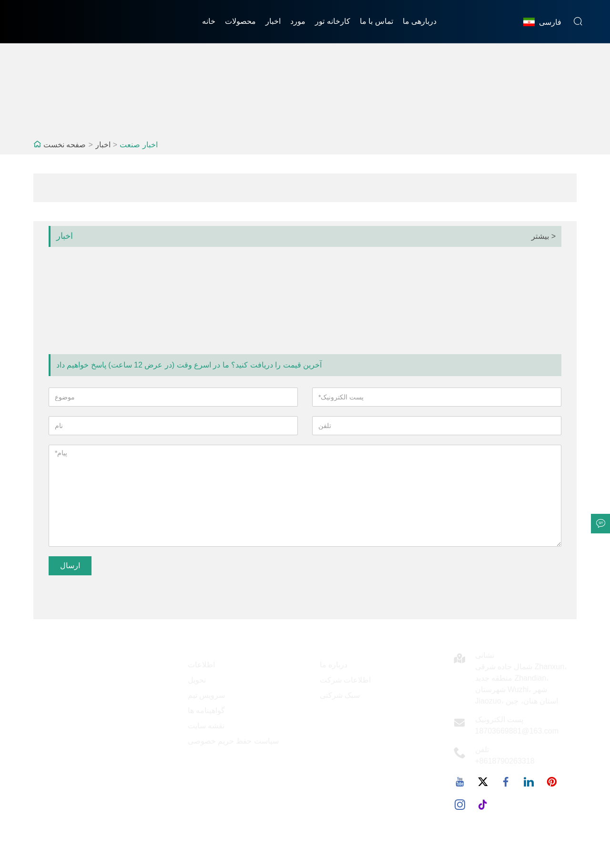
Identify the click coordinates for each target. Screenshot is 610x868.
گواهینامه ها (206, 710)
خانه (209, 21)
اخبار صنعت (138, 145)
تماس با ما (376, 21)
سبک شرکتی (340, 695)
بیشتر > (544, 236)
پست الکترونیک (499, 720)
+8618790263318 (505, 761)
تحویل (197, 680)
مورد (298, 21)
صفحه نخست (65, 145)
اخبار (273, 21)
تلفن (482, 750)
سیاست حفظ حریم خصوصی (233, 741)
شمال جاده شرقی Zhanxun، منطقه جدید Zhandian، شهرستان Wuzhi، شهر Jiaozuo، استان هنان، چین (521, 684)
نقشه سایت (206, 726)
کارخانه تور (332, 21)
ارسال (70, 566)
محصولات (240, 21)
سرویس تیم (206, 695)
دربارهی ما (420, 21)
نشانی (485, 655)
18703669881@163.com (517, 731)
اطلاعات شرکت (345, 680)
